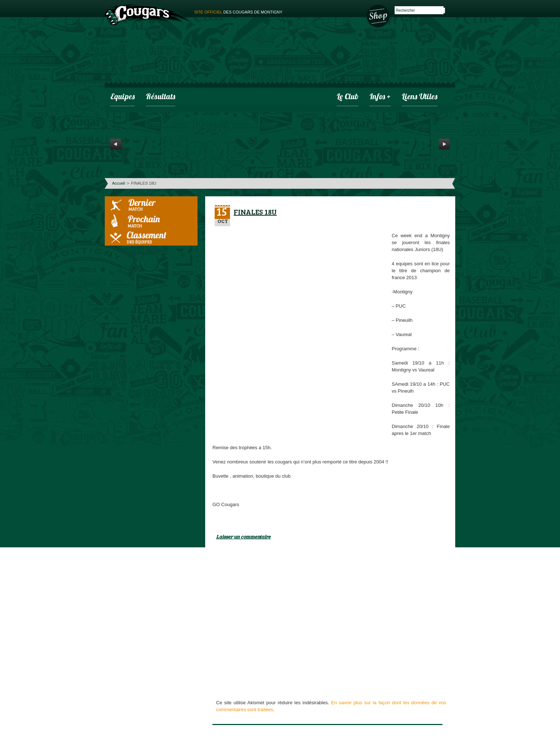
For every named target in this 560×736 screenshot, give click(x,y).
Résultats (160, 97)
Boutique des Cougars (379, 15)
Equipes (122, 97)
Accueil (118, 183)
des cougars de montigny (238, 12)
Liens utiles (419, 97)
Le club (348, 97)
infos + (380, 97)
